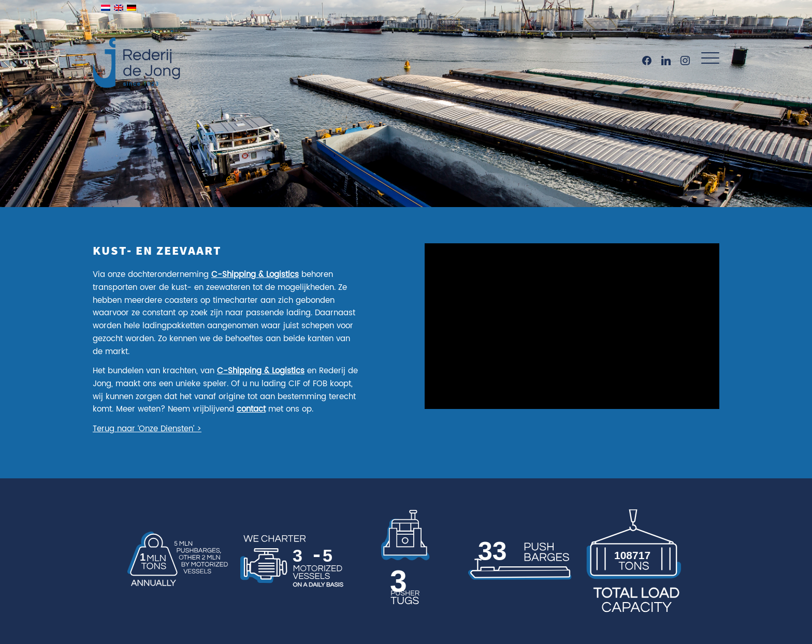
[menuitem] (707, 58)
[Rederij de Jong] (137, 52)
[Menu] (707, 58)
